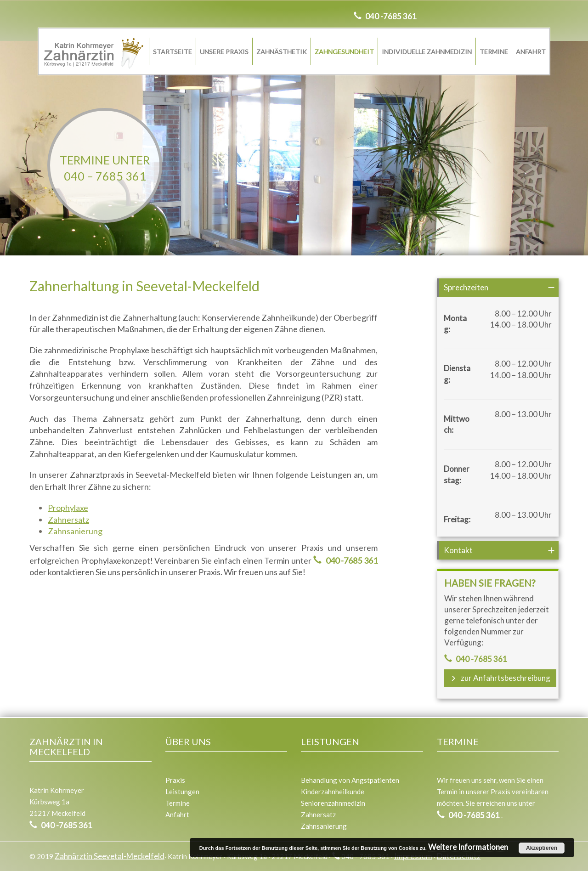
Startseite (172, 52)
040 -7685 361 (390, 16)
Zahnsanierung (75, 531)
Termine (494, 52)
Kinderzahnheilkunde (333, 792)
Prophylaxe (68, 508)
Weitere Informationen (468, 847)
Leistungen (182, 792)
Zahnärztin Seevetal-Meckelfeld (110, 856)
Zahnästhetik (282, 52)
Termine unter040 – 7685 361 (105, 168)
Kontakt (458, 550)
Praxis (175, 780)
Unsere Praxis (224, 52)
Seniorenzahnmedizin (333, 803)
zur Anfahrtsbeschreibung (500, 678)
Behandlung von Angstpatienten (350, 780)
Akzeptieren (542, 848)
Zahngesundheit (344, 52)
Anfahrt (531, 52)
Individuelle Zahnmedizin (427, 52)
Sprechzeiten (466, 287)
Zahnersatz (68, 520)
